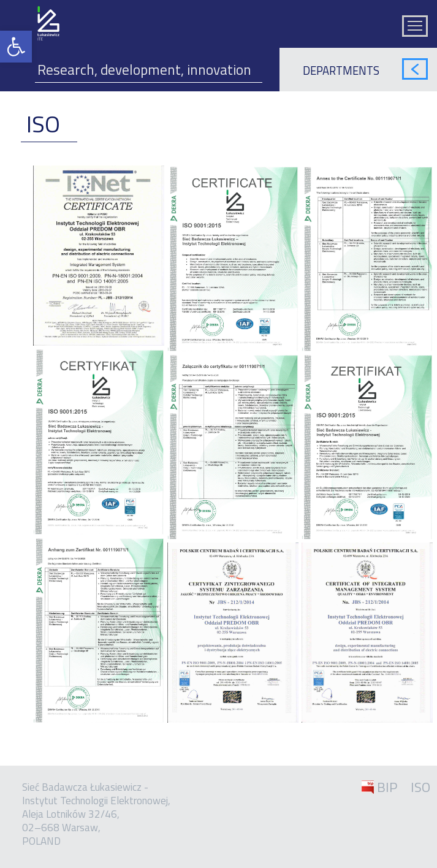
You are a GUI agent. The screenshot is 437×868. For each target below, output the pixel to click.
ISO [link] (420, 787)
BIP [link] (387, 787)
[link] (16, 47)
